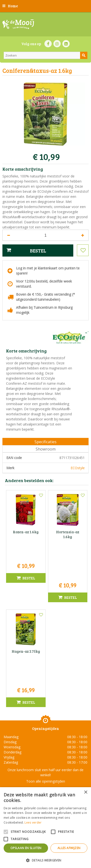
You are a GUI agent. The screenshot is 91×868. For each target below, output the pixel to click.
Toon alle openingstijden (46, 709)
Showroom (46, 449)
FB (48, 44)
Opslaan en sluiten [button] (26, 848)
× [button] (86, 792)
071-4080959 (47, 753)
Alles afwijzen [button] (69, 848)
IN (57, 44)
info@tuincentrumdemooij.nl (47, 758)
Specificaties (45, 442)
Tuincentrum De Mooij (46, 737)
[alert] (45, 828)
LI (66, 44)
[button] (45, 860)
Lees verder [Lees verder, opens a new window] (33, 822)
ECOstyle (78, 468)
